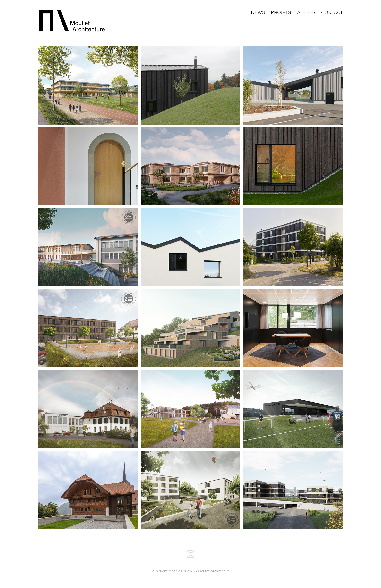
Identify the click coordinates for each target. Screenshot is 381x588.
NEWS (258, 12)
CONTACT (332, 12)
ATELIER (306, 12)
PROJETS (281, 12)
